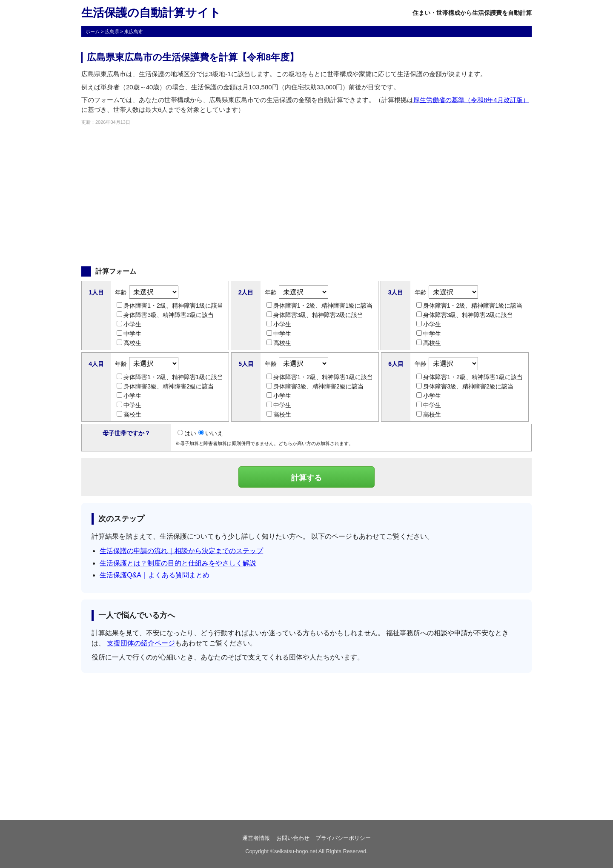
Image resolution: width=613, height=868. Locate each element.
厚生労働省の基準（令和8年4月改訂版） (471, 100)
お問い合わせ (293, 838)
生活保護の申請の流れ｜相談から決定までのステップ (181, 551)
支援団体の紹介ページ (141, 643)
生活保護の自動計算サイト (151, 13)
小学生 (129, 324)
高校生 (129, 343)
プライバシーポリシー (343, 838)
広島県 (112, 31)
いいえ (211, 433)
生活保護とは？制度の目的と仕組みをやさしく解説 (178, 563)
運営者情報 (256, 838)
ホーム (93, 31)
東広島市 (134, 31)
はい (187, 433)
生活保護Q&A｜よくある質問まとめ (155, 575)
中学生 (129, 334)
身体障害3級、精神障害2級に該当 (165, 315)
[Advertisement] (306, 196)
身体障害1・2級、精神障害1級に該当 (170, 306)
